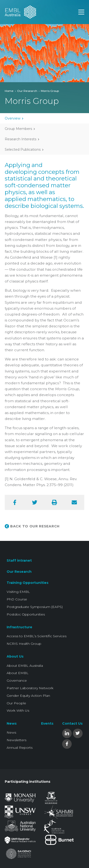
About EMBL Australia (25, 666)
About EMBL (18, 673)
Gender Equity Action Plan (28, 696)
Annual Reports (20, 748)
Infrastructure (19, 627)
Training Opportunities (28, 583)
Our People (16, 703)
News (12, 723)
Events (47, 723)
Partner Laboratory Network (30, 688)
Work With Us (18, 710)
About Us (15, 656)
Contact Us (72, 723)
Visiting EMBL (18, 592)
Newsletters (16, 740)
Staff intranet (19, 560)
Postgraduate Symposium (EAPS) (35, 607)
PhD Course (17, 599)
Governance (17, 680)
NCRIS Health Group (24, 644)
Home (9, 91)
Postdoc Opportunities (26, 614)
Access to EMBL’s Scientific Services (37, 636)
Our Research (27, 91)
